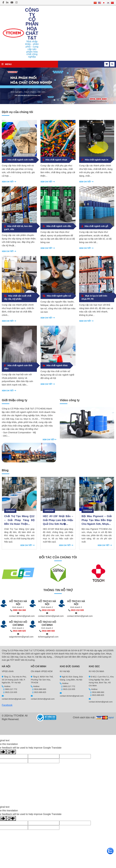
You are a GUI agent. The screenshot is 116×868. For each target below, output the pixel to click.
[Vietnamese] (95, 2)
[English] (100, 2)
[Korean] (108, 2)
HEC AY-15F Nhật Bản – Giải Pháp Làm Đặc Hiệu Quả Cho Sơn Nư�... (58, 520)
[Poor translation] (11, 752)
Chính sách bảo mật (84, 717)
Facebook (7, 705)
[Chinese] (112, 2)
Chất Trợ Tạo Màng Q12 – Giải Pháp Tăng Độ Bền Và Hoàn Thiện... (19, 520)
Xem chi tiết (9, 182)
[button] (54, 100)
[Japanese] (104, 2)
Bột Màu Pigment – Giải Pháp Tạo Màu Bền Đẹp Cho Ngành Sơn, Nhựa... (97, 520)
